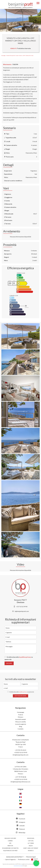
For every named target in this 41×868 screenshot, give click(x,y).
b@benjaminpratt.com (22, 611)
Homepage (3, 56)
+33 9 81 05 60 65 (20, 750)
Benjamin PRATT (21, 600)
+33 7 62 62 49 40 (22, 607)
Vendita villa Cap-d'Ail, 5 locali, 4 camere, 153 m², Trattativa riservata (20, 56)
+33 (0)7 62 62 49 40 (21, 752)
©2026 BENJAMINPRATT (15, 857)
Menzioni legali (31, 857)
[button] (36, 863)
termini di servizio (18, 866)
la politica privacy (25, 657)
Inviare (9, 663)
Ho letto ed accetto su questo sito (22, 692)
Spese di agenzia (10, 859)
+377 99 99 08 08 (21, 777)
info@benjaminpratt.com (20, 755)
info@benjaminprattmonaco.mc (20, 782)
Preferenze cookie (24, 859)
